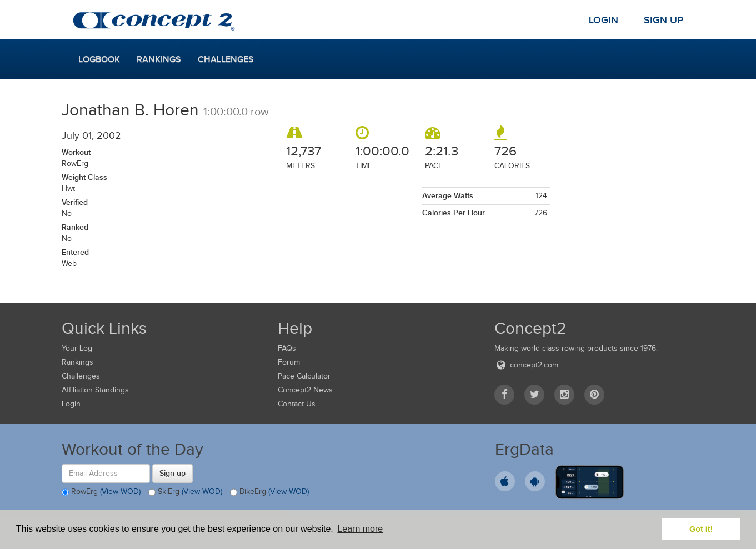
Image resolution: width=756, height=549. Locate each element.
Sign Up (664, 20)
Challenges (226, 59)
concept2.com (526, 365)
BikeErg (269, 492)
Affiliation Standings (95, 390)
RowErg (101, 492)
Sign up (172, 473)
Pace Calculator (304, 376)
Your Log (77, 348)
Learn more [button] (360, 529)
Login (604, 20)
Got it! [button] (701, 529)
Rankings (159, 59)
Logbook (99, 59)
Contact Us (297, 404)
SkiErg (185, 492)
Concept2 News (305, 390)
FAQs (287, 348)
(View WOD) (120, 492)
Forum (289, 362)
